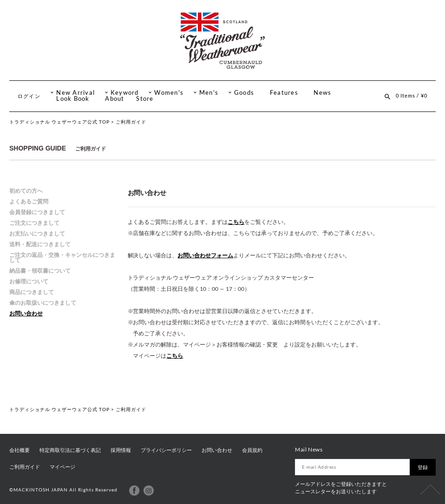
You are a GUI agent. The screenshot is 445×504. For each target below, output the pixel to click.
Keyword (125, 93)
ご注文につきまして (34, 223)
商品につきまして (32, 292)
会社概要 (20, 450)
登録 (423, 467)
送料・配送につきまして (40, 244)
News (322, 93)
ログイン (29, 96)
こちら (236, 222)
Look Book (73, 99)
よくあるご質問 (29, 201)
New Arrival (75, 93)
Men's (209, 93)
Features (284, 93)
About (115, 99)
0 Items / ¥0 (412, 95)
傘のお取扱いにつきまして (43, 303)
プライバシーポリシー (166, 450)
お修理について (29, 281)
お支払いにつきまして (37, 233)
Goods (244, 93)
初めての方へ (26, 191)
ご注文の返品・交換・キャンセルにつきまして (62, 257)
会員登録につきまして (37, 212)
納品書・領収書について (40, 271)
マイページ (62, 467)
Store (145, 99)
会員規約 (252, 450)
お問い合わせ (26, 313)
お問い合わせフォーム (205, 255)
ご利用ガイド (25, 467)
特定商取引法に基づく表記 (70, 450)
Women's (169, 93)
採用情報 (121, 450)
